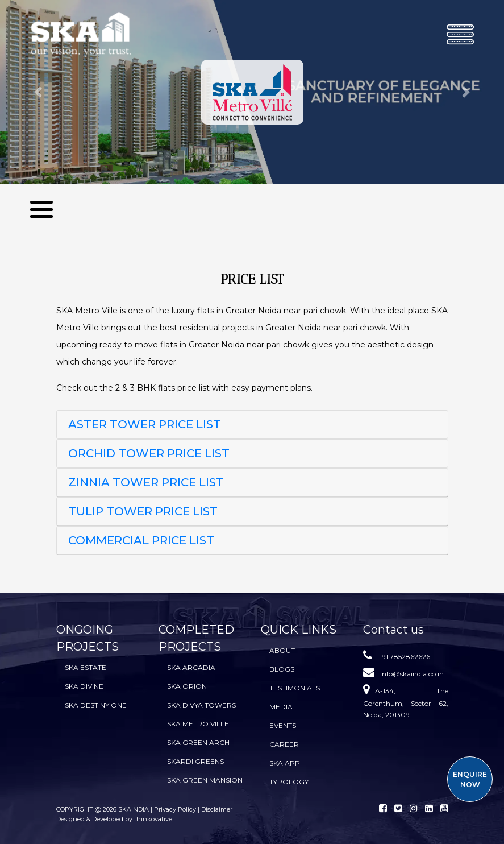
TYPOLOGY (289, 782)
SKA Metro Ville (198, 724)
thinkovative (153, 819)
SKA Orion (187, 686)
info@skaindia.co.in (412, 674)
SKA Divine (84, 686)
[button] (38, 92)
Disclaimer (217, 809)
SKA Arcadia (191, 667)
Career (284, 744)
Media (281, 707)
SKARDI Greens (195, 761)
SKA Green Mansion (205, 780)
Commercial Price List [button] (141, 540)
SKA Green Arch (198, 742)
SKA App (285, 763)
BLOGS (282, 669)
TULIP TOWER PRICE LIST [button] (143, 511)
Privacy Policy (176, 809)
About (282, 650)
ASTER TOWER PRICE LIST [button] (145, 424)
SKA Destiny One (96, 705)
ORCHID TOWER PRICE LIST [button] (149, 453)
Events (283, 725)
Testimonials (295, 688)
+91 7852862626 (404, 657)
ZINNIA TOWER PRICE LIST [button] (146, 482)
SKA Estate (86, 667)
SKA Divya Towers (201, 705)
